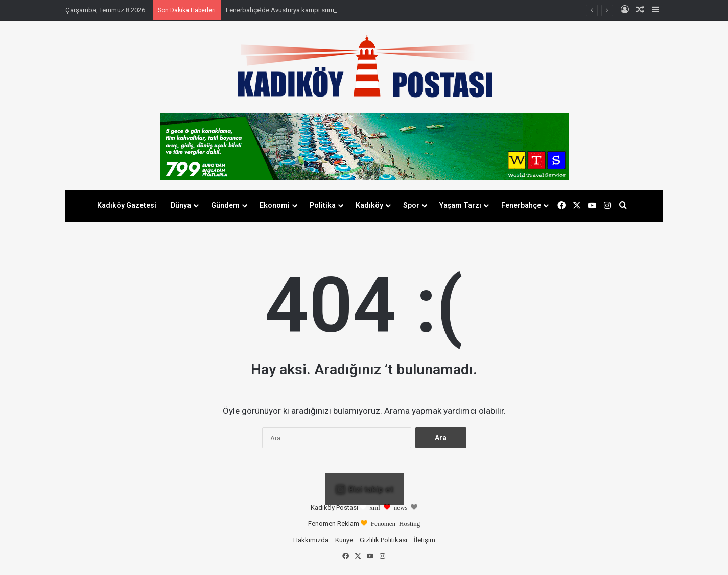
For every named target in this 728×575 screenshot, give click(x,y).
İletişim (425, 540)
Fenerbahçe (521, 205)
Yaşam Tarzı (460, 205)
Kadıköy (369, 205)
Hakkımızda (311, 540)
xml (375, 507)
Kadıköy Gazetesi (127, 205)
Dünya (181, 205)
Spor (411, 205)
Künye (344, 540)
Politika (323, 205)
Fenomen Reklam (334, 524)
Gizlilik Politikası (383, 540)
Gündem (225, 205)
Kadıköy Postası (334, 507)
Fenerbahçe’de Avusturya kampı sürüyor (285, 10)
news (401, 507)
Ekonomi (275, 205)
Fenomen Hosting (396, 523)
